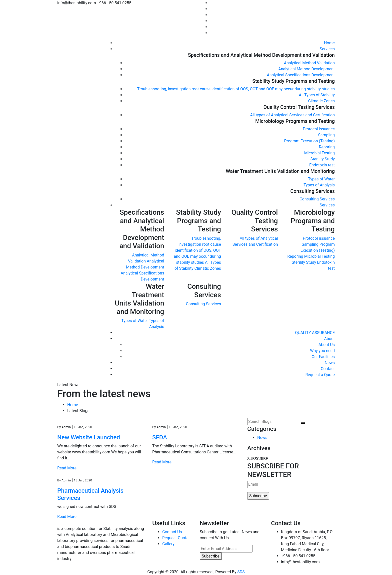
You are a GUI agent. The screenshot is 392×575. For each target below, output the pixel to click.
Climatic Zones (321, 101)
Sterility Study (323, 159)
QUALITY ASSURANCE (315, 333)
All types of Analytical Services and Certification (292, 115)
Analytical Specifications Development (301, 75)
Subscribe (211, 556)
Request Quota (175, 538)
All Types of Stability (317, 95)
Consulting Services (317, 199)
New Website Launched (89, 437)
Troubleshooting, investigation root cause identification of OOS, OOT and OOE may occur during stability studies (236, 89)
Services (327, 49)
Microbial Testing (319, 153)
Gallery (168, 544)
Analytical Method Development (306, 69)
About (329, 339)
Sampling (326, 135)
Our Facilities (323, 357)
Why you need (322, 351)
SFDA (160, 437)
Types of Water (321, 179)
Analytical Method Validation (309, 63)
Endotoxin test (322, 165)
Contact (328, 369)
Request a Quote (320, 375)
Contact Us (172, 532)
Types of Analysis (319, 185)
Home (329, 43)
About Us (327, 345)
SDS (241, 572)
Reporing (327, 147)
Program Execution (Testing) (309, 141)
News (330, 363)
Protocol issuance (319, 129)
